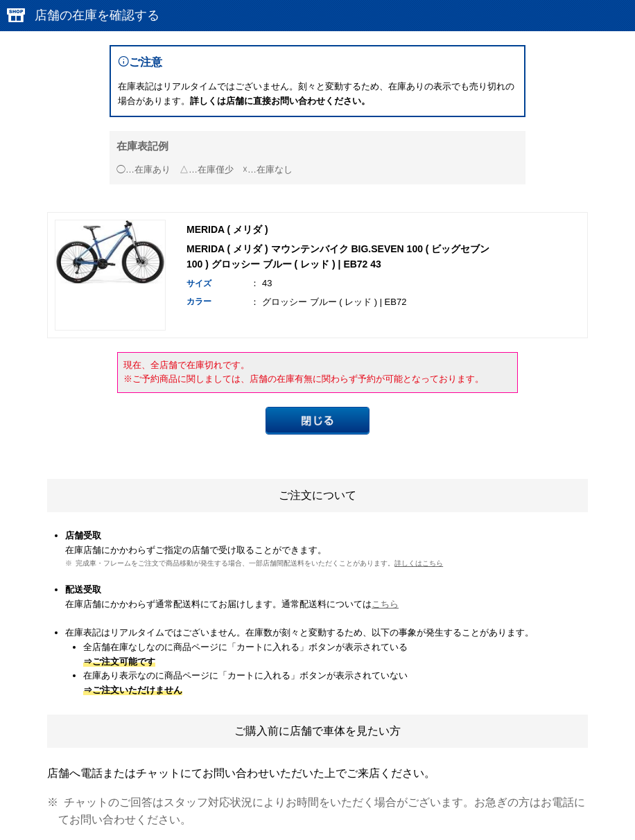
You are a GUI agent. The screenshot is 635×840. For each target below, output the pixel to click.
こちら (385, 604)
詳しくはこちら (419, 563)
